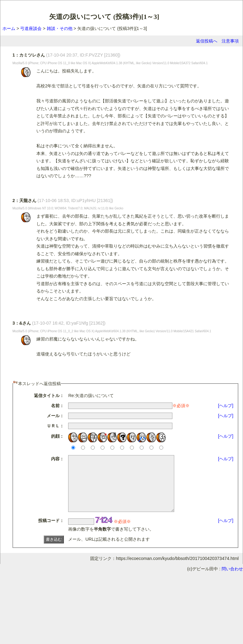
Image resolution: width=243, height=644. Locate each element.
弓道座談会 (31, 28)
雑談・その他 (60, 28)
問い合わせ (232, 580)
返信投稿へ (207, 41)
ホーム (9, 28)
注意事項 (230, 41)
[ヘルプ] (226, 406)
